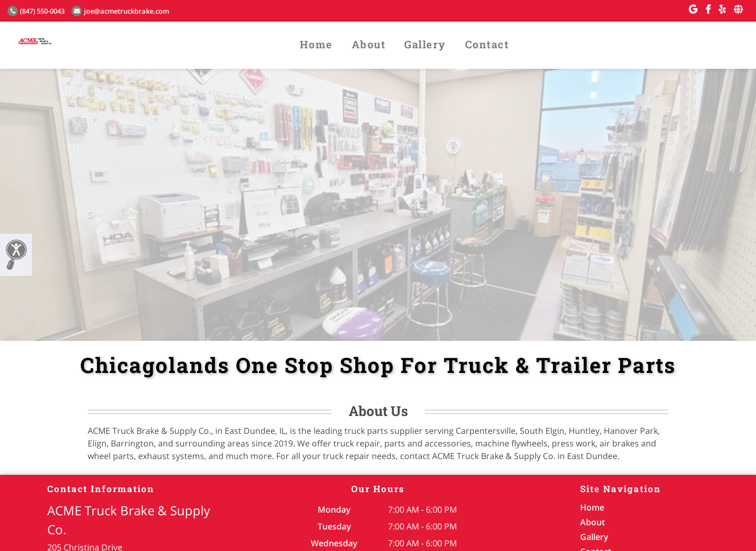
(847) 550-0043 (36, 11)
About (369, 44)
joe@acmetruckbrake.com (120, 11)
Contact (487, 44)
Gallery (425, 44)
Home (316, 44)
